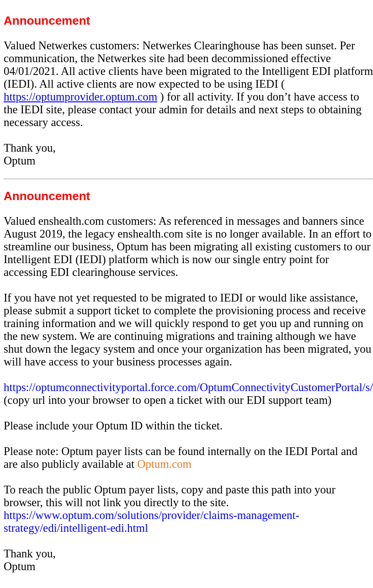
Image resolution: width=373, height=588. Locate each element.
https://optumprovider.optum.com (80, 97)
